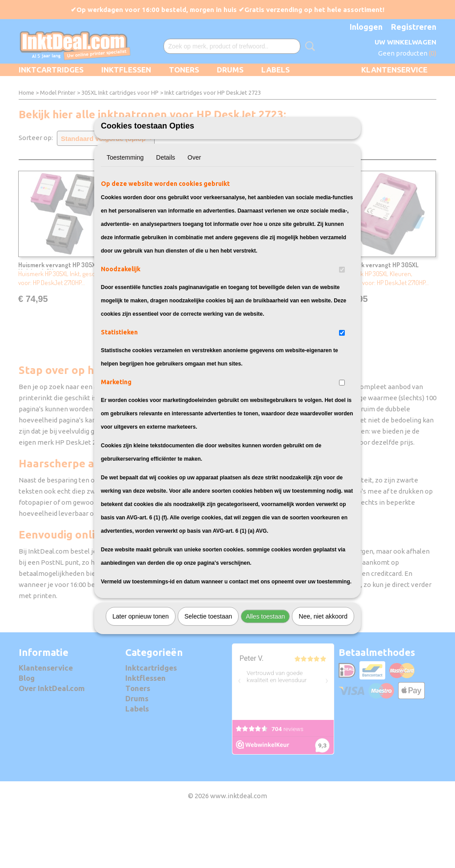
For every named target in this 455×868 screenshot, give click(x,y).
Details (166, 207)
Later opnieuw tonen (141, 666)
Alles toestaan (265, 666)
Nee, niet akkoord (323, 666)
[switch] (342, 319)
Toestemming (125, 207)
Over (194, 207)
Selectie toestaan (208, 666)
